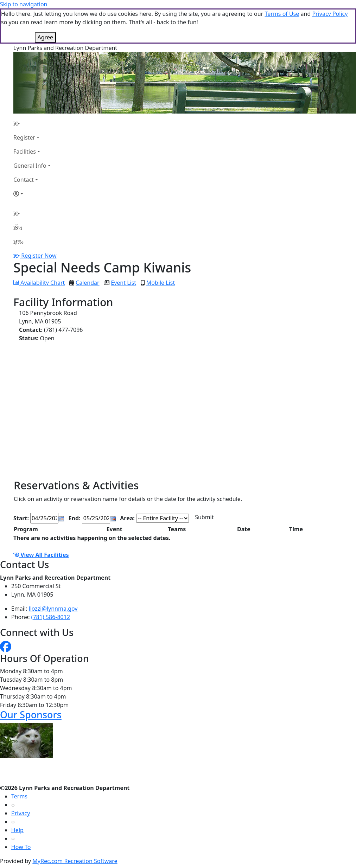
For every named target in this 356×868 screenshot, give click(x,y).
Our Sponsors (31, 715)
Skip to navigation (24, 4)
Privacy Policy (330, 14)
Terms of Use (282, 14)
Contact (24, 180)
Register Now (39, 256)
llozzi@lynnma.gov (53, 609)
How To (21, 847)
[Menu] (18, 242)
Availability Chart (39, 283)
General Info (30, 166)
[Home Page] (32, 123)
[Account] (32, 194)
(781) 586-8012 (51, 617)
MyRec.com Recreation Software (75, 861)
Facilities (25, 152)
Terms (19, 796)
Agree (45, 37)
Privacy (21, 813)
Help (17, 830)
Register (24, 137)
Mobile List (161, 283)
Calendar (88, 283)
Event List (123, 283)
